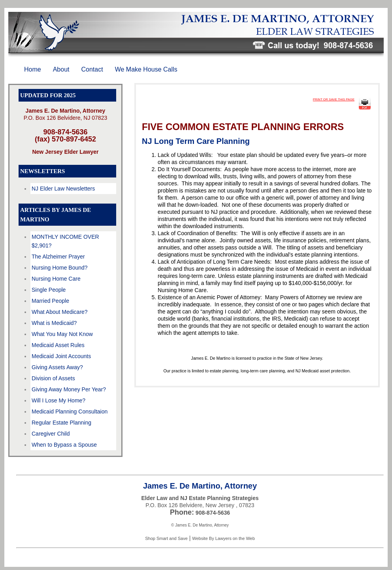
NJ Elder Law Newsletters (63, 189)
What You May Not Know (62, 334)
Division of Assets (53, 378)
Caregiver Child (51, 434)
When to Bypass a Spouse (64, 445)
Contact (92, 69)
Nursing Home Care (56, 279)
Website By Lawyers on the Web (223, 538)
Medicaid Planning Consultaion (70, 411)
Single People (49, 290)
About (61, 69)
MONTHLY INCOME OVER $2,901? (65, 241)
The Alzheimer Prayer (58, 257)
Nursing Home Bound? (60, 268)
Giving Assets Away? (57, 367)
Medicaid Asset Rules (58, 345)
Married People (50, 301)
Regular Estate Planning (61, 423)
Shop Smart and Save (166, 538)
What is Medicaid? (54, 323)
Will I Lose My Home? (58, 400)
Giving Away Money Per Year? (69, 389)
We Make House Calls (146, 69)
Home (33, 69)
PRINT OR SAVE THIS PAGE (334, 99)
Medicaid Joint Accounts (61, 356)
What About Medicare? (60, 312)
